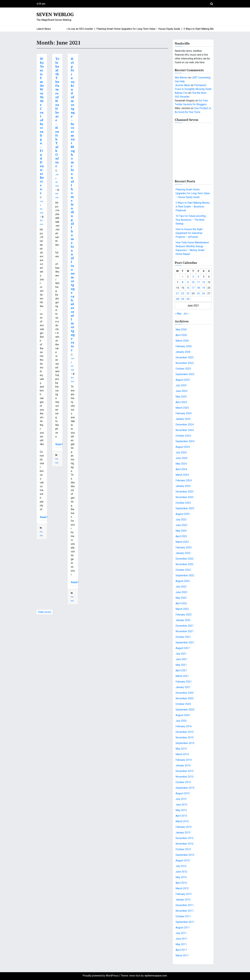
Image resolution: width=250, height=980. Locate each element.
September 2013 (185, 788)
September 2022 (185, 575)
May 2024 (181, 464)
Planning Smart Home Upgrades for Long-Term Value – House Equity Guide (193, 193)
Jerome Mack (182, 85)
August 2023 (183, 514)
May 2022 (181, 598)
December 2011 (185, 905)
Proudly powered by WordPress (101, 976)
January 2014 (183, 765)
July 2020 (181, 721)
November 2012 (185, 844)
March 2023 (182, 542)
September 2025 (185, 374)
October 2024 (183, 436)
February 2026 (184, 346)
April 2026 (181, 335)
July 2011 (181, 933)
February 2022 (184, 615)
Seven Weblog (55, 14)
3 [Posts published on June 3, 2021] (193, 277)
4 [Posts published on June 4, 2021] (198, 277)
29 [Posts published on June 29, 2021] (183, 299)
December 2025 (185, 357)
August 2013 (183, 793)
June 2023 (181, 525)
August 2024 (183, 447)
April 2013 (181, 816)
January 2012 (183, 900)
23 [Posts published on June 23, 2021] (188, 293)
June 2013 (181, 805)
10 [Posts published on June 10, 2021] (193, 282)
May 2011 (181, 944)
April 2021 (181, 670)
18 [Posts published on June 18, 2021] (198, 288)
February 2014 (184, 760)
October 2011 (183, 916)
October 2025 (183, 369)
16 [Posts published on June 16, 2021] (188, 288)
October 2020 (183, 704)
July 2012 (181, 866)
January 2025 (183, 419)
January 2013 (183, 833)
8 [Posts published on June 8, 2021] (183, 282)
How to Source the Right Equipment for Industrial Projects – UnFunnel (189, 233)
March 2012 (182, 888)
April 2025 (181, 402)
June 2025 (181, 391)
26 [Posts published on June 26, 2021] (204, 293)
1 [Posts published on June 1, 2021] (183, 277)
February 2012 (184, 894)
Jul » (186, 314)
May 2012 (181, 877)
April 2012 (181, 883)
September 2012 (185, 855)
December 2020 (185, 693)
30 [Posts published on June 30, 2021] (188, 299)
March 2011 (182, 955)
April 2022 (181, 603)
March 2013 (182, 821)
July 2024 (181, 452)
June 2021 (181, 659)
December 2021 (185, 626)
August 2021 (183, 648)
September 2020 (185, 710)
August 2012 (183, 860)
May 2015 (181, 749)
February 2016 (184, 726)
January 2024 (183, 486)
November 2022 (185, 564)
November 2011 (185, 911)
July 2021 (181, 654)
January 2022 (183, 620)
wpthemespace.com (156, 976)
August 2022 (183, 581)
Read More (46, 517)
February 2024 (184, 480)
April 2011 (181, 950)
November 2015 (185, 738)
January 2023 (183, 553)
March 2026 (182, 341)
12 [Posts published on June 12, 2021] (204, 282)
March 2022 (182, 609)
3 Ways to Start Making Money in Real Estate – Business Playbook (193, 207)
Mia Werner (181, 78)
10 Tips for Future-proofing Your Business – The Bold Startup (191, 220)
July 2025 (181, 385)
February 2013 (184, 827)
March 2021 (182, 676)
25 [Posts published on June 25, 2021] (198, 293)
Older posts (45, 612)
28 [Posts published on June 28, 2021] (177, 299)
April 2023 (181, 536)
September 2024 (185, 441)
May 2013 (181, 810)
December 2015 (185, 732)
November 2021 (185, 631)
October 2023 (183, 503)
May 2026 (181, 330)
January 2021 (183, 687)
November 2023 (185, 497)
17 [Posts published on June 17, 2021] (193, 288)
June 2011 (181, 939)
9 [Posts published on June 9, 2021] (188, 282)
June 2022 (181, 592)
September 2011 (185, 922)
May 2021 (181, 665)
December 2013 (185, 771)
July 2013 (181, 799)
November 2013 (185, 777)
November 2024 (185, 430)
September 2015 (185, 743)
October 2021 (183, 637)
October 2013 (183, 782)
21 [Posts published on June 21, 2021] (177, 293)
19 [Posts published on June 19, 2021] (204, 288)
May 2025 (181, 397)
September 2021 (185, 643)
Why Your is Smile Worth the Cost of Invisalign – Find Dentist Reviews (42, 126)
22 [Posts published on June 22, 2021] (183, 293)
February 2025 (184, 413)
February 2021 (184, 682)
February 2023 (184, 547)
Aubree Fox (181, 93)
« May (178, 314)
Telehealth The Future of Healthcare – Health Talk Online (57, 112)
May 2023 (181, 531)
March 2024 (182, 475)
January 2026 (183, 352)
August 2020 (183, 715)
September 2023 (185, 508)
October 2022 (183, 570)
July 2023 (181, 520)
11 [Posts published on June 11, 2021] (198, 282)
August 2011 (183, 928)
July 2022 (181, 587)
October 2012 (183, 849)
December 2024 (185, 425)
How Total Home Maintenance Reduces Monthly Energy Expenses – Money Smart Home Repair (192, 248)
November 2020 (185, 698)
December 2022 (185, 559)
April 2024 (181, 469)
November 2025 (185, 363)
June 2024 (181, 458)
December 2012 (185, 838)
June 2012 (181, 872)
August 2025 (183, 380)
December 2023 (185, 492)
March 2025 (182, 408)
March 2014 (182, 754)
